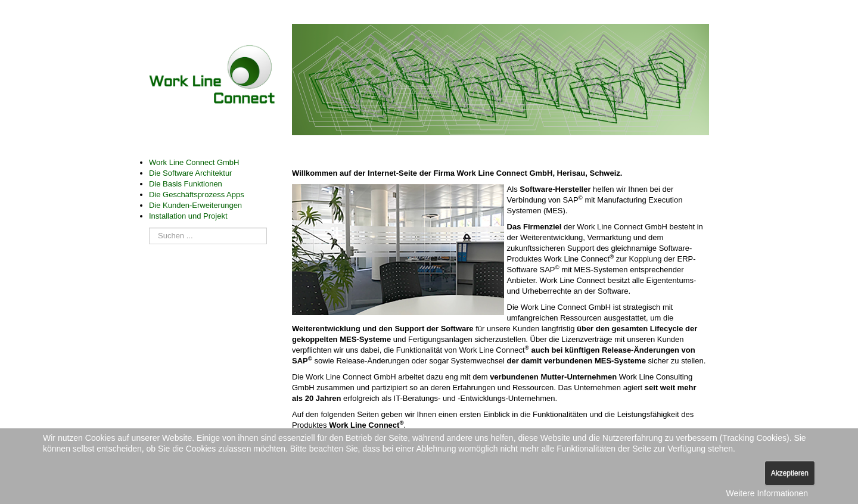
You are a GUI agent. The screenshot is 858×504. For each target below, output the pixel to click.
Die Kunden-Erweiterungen (195, 205)
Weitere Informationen (767, 493)
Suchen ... (149, 222)
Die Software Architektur (190, 173)
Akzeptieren (790, 473)
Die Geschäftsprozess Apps (197, 195)
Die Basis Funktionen (186, 184)
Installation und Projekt (188, 216)
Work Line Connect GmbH (194, 162)
